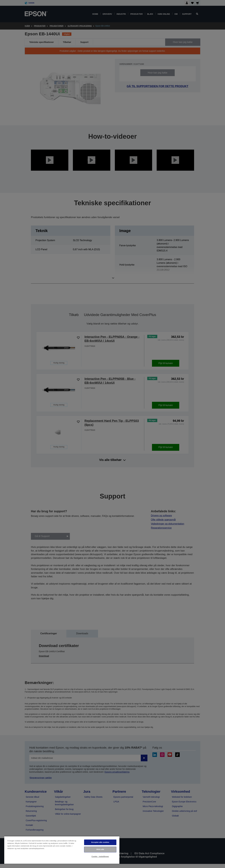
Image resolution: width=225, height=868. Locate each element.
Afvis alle (100, 849)
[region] (62, 850)
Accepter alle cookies (100, 842)
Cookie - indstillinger (100, 856)
